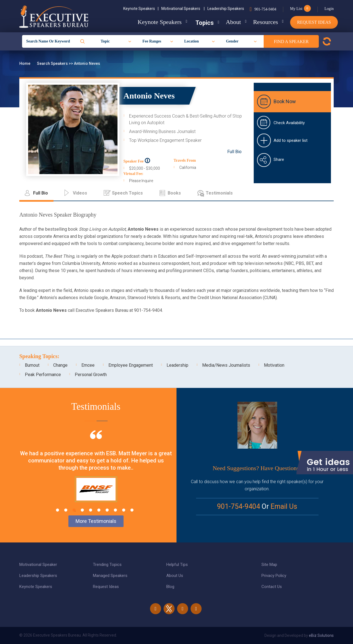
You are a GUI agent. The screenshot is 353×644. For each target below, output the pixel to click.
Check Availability (289, 123)
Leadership (177, 365)
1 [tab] (58, 510)
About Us (175, 576)
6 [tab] (99, 510)
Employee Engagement (131, 365)
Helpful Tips (177, 565)
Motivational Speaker (38, 565)
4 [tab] (82, 510)
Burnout (32, 365)
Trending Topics (107, 565)
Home (25, 63)
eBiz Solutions (321, 635)
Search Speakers (53, 63)
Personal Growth (91, 375)
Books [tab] (174, 193)
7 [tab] (107, 510)
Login (329, 9)
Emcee (88, 365)
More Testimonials (96, 521)
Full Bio (234, 152)
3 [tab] (74, 510)
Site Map (269, 565)
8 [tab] (115, 510)
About (230, 22)
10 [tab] (132, 510)
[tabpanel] (96, 473)
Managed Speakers (110, 576)
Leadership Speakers (226, 9)
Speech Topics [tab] (127, 193)
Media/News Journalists (226, 365)
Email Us (284, 506)
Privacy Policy (274, 576)
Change (60, 365)
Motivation (274, 365)
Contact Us (272, 587)
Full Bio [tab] (41, 193)
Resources (264, 22)
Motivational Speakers (183, 9)
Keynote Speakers (141, 9)
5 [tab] (91, 510)
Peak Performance (43, 375)
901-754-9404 (265, 9)
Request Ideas (314, 22)
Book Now (285, 101)
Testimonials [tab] (219, 193)
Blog (170, 587)
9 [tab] (124, 510)
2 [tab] (66, 510)
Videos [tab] (80, 193)
